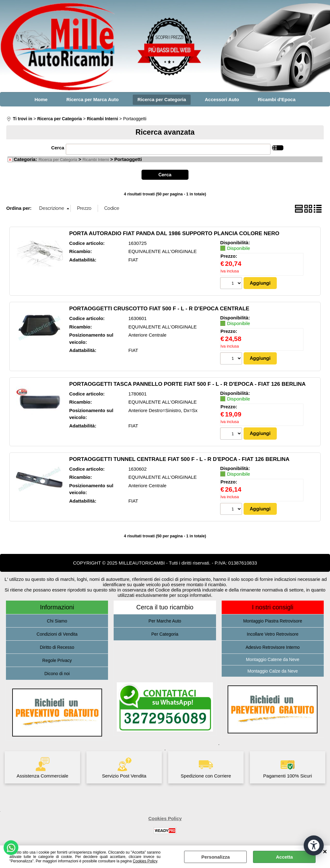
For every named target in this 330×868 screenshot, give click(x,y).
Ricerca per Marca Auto (93, 99)
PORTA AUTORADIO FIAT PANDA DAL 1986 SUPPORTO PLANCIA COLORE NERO (174, 233)
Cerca (58, 148)
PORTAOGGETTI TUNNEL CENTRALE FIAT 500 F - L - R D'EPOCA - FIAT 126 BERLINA (179, 459)
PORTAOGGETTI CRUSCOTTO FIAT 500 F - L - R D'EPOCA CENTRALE (159, 308)
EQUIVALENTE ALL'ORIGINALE (163, 251)
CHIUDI (325, 852)
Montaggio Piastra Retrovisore (273, 621)
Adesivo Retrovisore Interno (273, 647)
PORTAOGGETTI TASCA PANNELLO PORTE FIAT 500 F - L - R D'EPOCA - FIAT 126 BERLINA (187, 384)
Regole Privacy (57, 660)
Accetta (284, 857)
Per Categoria (165, 634)
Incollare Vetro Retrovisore (273, 634)
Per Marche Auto (165, 621)
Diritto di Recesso (57, 647)
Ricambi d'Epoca (277, 99)
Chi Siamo (57, 621)
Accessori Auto (222, 99)
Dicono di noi (57, 674)
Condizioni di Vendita (57, 634)
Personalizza (216, 857)
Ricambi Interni (95, 160)
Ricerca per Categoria (162, 99)
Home (41, 99)
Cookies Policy (145, 861)
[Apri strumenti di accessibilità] (314, 845)
